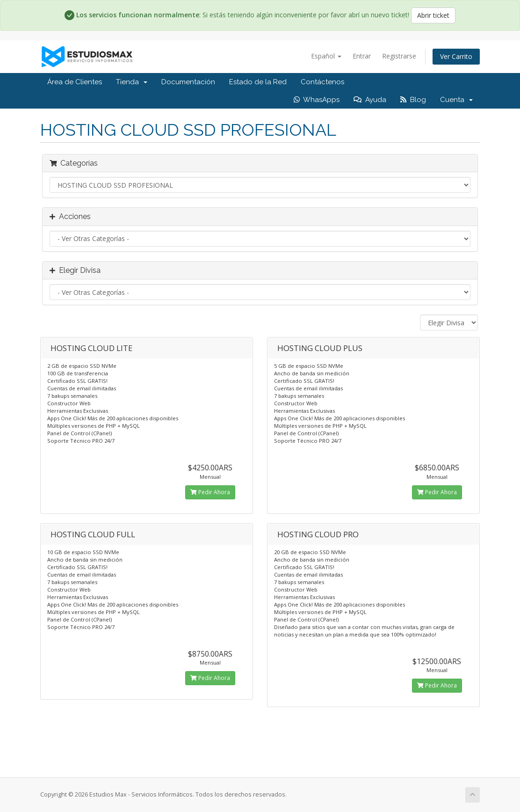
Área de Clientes (75, 82)
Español (326, 56)
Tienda (132, 82)
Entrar (362, 56)
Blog (413, 100)
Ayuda (370, 100)
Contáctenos (322, 82)
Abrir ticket (433, 15)
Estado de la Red (258, 82)
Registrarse (399, 56)
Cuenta (456, 100)
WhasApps (317, 100)
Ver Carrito (456, 56)
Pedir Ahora (210, 492)
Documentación (188, 82)
